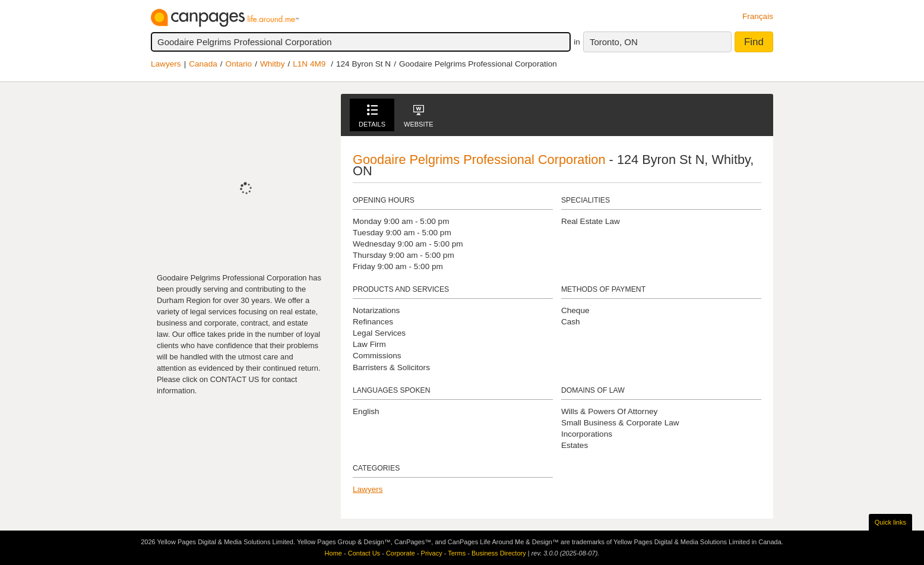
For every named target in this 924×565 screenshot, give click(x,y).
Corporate (401, 553)
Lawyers (166, 64)
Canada (203, 64)
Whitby (273, 64)
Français (758, 16)
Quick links (890, 522)
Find (754, 42)
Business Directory (499, 553)
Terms (457, 553)
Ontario (239, 64)
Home (333, 553)
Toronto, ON (614, 42)
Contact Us (364, 553)
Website (419, 116)
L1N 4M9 (309, 64)
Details (372, 116)
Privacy (432, 553)
